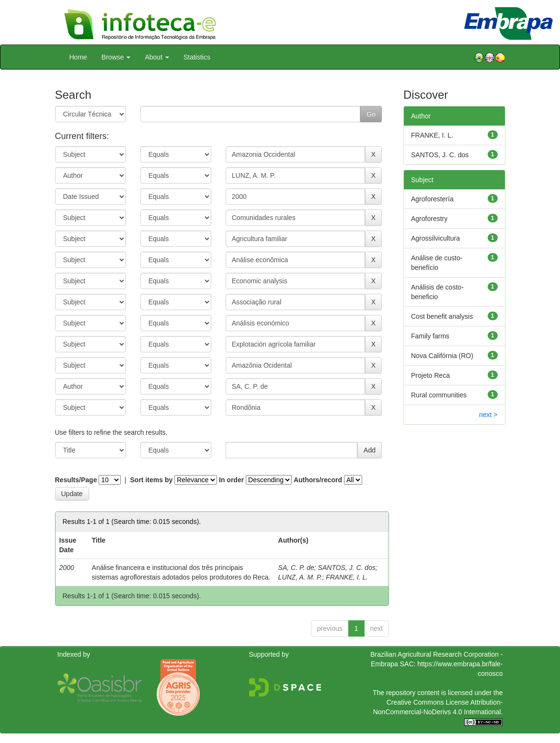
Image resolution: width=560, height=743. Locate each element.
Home (78, 57)
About (157, 57)
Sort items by (152, 480)
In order (231, 480)
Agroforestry (429, 219)
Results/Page (76, 480)
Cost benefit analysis (442, 316)
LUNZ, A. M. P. (300, 577)
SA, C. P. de (296, 568)
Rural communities (439, 395)
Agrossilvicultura (435, 238)
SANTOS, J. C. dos (347, 568)
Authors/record (318, 480)
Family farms (430, 336)
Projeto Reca (430, 375)
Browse (116, 57)
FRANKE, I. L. (347, 577)
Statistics (197, 57)
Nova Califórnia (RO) (442, 356)
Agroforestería (432, 199)
